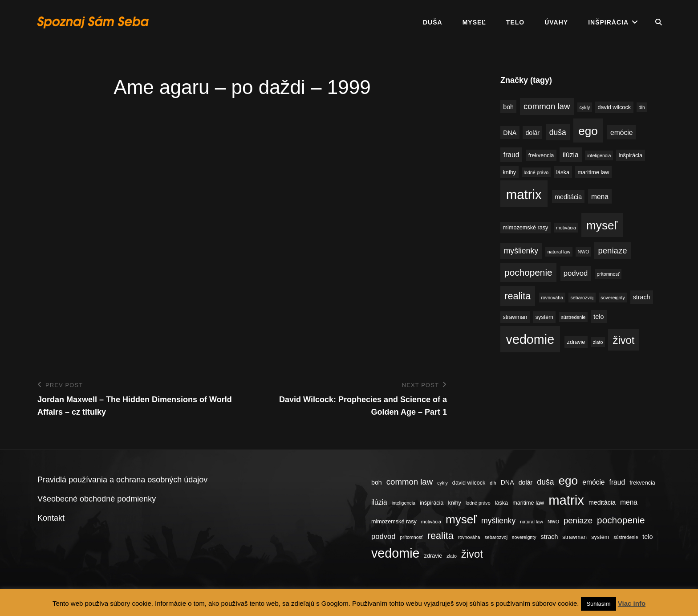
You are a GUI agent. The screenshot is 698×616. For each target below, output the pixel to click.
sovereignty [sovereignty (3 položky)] (613, 298)
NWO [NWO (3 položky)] (584, 252)
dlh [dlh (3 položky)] (642, 107)
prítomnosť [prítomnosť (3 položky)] (608, 274)
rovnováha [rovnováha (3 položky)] (552, 298)
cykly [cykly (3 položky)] (585, 107)
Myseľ (474, 22)
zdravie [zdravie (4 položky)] (576, 342)
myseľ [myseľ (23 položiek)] (602, 225)
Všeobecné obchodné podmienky (97, 499)
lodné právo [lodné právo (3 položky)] (536, 172)
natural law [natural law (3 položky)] (559, 252)
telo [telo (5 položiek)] (599, 317)
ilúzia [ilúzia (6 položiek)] (571, 155)
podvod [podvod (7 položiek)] (576, 273)
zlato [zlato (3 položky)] (598, 342)
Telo (515, 22)
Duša (433, 22)
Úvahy (556, 22)
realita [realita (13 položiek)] (517, 296)
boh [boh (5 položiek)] (508, 107)
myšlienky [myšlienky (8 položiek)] (521, 251)
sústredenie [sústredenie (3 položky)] (573, 317)
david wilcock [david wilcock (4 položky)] (614, 107)
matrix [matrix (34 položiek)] (524, 194)
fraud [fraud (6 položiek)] (511, 155)
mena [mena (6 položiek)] (600, 197)
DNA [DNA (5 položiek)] (510, 133)
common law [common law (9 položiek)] (547, 106)
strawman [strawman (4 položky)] (515, 317)
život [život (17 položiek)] (624, 340)
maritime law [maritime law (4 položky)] (593, 172)
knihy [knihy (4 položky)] (510, 172)
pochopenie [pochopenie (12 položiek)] (528, 272)
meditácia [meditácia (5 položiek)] (568, 197)
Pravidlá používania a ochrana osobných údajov (122, 480)
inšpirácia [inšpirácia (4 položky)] (631, 155)
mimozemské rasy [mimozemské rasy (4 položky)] (526, 228)
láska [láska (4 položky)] (563, 172)
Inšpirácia (608, 22)
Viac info (632, 603)
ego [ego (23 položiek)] (588, 131)
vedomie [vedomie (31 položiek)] (530, 339)
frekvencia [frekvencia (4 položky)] (541, 155)
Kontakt (51, 518)
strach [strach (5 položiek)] (642, 297)
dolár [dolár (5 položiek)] (532, 133)
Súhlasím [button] (598, 604)
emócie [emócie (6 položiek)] (621, 133)
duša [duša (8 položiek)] (558, 132)
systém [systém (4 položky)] (544, 317)
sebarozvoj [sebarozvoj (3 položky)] (582, 298)
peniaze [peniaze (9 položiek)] (612, 251)
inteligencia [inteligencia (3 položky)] (599, 155)
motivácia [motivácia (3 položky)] (566, 228)
